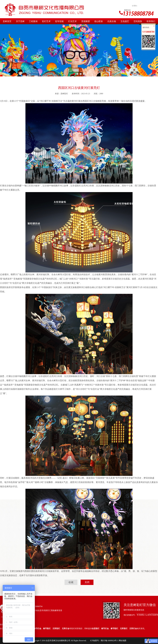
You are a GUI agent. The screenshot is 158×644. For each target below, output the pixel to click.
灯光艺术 (72, 21)
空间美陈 (138, 21)
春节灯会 (37, 629)
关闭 (87, 582)
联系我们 (151, 21)
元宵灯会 (66, 629)
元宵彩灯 (56, 629)
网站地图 (122, 641)
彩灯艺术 (46, 21)
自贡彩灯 (96, 629)
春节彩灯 (47, 629)
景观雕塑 (86, 21)
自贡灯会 (17, 283)
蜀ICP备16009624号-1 (109, 641)
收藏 (71, 582)
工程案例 (33, 21)
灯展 (78, 101)
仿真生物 (112, 21)
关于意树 (20, 21)
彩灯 (9, 389)
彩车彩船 (59, 21)
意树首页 (7, 21)
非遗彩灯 (77, 186)
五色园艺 (125, 21)
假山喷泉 (99, 21)
